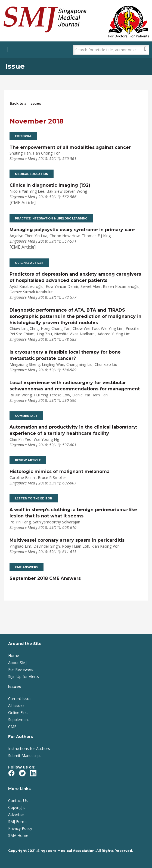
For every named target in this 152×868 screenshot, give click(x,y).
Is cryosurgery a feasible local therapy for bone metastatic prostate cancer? (65, 355)
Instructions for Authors (29, 748)
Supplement (19, 720)
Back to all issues (25, 103)
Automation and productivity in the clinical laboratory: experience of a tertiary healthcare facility (73, 430)
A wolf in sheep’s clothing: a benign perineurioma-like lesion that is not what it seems (73, 513)
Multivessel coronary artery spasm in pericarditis (67, 540)
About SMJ (17, 663)
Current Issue (20, 699)
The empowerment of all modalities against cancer (70, 147)
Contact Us (18, 801)
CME (12, 727)
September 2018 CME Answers (45, 578)
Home (14, 655)
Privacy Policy (20, 828)
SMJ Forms (18, 822)
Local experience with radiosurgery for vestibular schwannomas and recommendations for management (75, 386)
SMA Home (18, 835)
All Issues (16, 705)
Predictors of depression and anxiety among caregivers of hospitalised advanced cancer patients (75, 277)
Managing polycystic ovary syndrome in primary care (72, 230)
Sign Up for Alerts (24, 676)
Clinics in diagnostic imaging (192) (50, 185)
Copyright (17, 807)
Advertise (16, 814)
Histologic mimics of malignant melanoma (60, 471)
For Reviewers (21, 669)
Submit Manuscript (25, 756)
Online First (18, 712)
